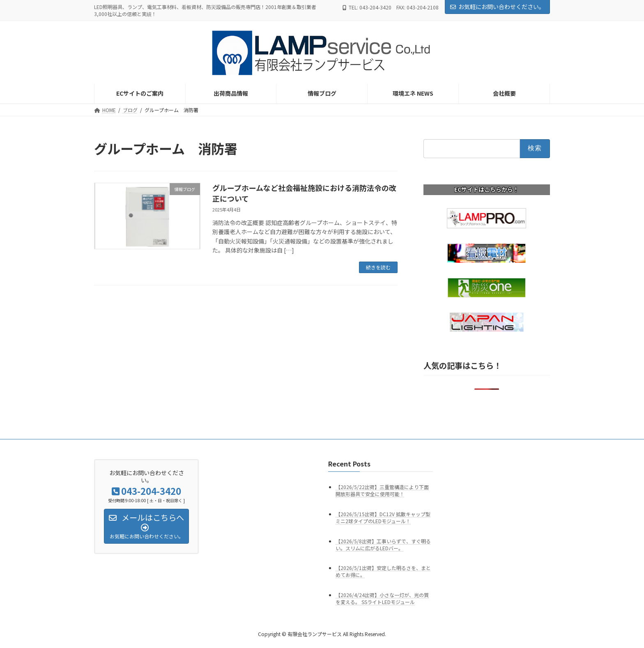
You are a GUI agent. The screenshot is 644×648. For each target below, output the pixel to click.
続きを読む (378, 267)
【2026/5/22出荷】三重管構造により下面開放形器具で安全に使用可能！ (382, 490)
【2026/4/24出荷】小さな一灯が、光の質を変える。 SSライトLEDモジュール (382, 598)
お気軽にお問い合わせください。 (497, 7)
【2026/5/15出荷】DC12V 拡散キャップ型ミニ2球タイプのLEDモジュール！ (383, 517)
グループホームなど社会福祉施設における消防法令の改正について (304, 193)
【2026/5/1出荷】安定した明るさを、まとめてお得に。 (383, 571)
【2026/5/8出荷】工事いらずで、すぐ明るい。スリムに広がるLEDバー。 (383, 544)
